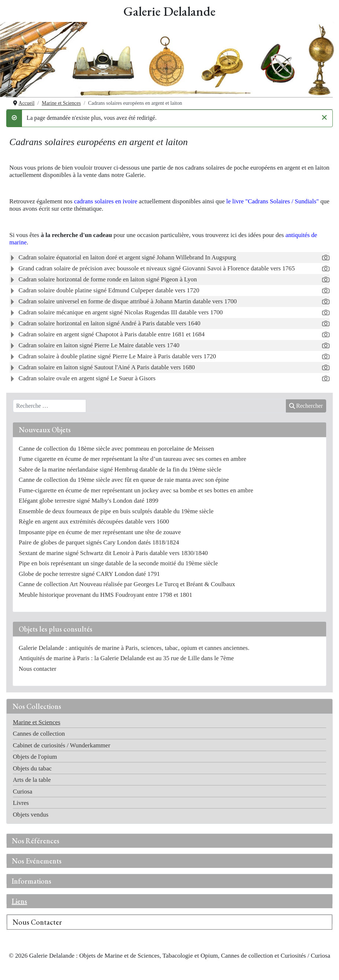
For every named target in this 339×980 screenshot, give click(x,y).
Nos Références (36, 841)
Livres (21, 803)
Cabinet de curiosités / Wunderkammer (62, 745)
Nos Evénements (37, 861)
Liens (19, 901)
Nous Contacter (37, 922)
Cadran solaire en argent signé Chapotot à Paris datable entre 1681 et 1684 (112, 334)
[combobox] (49, 406)
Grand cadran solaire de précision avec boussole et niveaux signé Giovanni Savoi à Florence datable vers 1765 (157, 268)
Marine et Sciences (37, 722)
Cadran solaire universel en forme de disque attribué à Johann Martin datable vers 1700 (128, 301)
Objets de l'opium (35, 757)
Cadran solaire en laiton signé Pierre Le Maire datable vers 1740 (99, 345)
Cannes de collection (39, 734)
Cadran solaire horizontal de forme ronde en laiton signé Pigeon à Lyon (108, 279)
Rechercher (306, 406)
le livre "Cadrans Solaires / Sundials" (272, 201)
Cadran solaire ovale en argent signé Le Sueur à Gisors (87, 378)
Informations (32, 881)
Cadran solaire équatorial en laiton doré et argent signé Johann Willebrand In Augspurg (127, 257)
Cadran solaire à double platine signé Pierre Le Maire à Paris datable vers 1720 (117, 356)
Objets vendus (31, 815)
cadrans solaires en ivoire (106, 201)
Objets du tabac (32, 768)
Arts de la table (32, 780)
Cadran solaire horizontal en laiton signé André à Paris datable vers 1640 (110, 323)
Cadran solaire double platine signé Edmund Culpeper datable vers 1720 (109, 290)
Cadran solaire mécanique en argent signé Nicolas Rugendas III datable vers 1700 (121, 312)
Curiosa (23, 792)
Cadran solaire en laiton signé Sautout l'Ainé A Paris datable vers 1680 (107, 367)
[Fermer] (324, 117)
